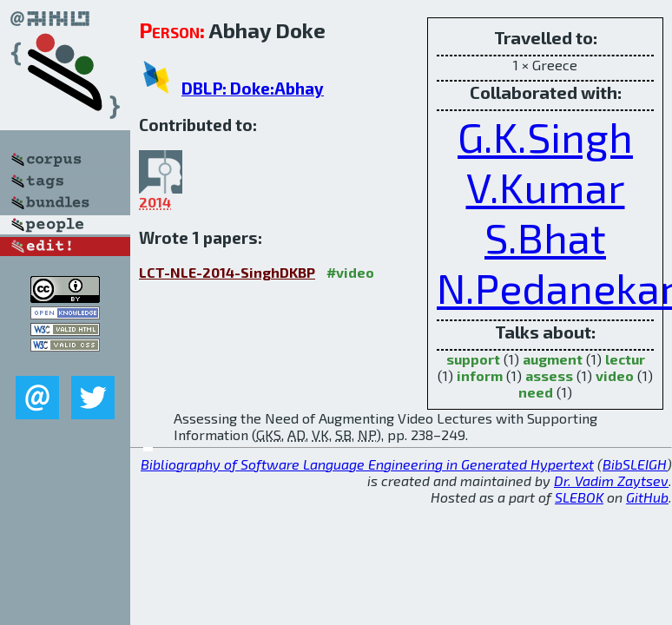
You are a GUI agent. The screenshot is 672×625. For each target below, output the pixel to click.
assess (549, 375)
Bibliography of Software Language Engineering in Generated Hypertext (367, 464)
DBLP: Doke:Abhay (253, 88)
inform (480, 375)
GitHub (647, 497)
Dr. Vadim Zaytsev (611, 480)
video (615, 375)
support (473, 359)
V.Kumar (546, 187)
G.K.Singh (545, 136)
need (536, 392)
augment (553, 359)
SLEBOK (579, 497)
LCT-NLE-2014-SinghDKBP (227, 272)
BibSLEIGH (635, 464)
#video (350, 272)
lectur (625, 359)
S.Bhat (545, 237)
